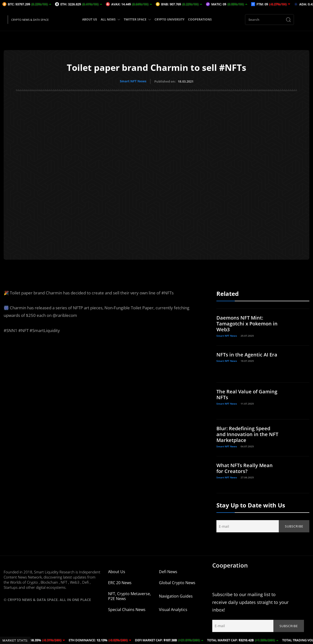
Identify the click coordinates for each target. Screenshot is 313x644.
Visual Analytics (173, 609)
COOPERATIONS (200, 19)
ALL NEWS (110, 19)
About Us (117, 571)
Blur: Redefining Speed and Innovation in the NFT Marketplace (247, 434)
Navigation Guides (176, 596)
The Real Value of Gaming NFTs (247, 394)
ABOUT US (90, 19)
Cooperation (230, 565)
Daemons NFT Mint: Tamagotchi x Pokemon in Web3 (247, 323)
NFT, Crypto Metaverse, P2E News (129, 596)
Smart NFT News (133, 81)
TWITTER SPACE (137, 19)
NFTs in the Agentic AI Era (247, 354)
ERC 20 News (120, 582)
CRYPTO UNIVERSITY (169, 19)
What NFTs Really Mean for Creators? (245, 468)
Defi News (168, 571)
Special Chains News (127, 609)
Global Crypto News (177, 582)
